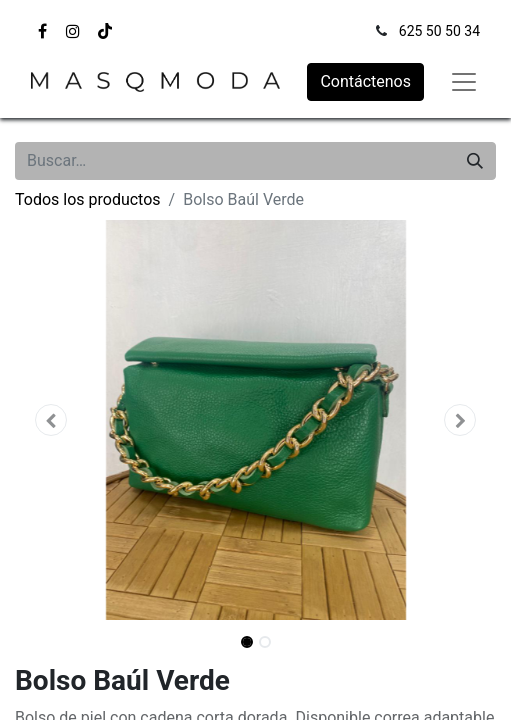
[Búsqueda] (475, 161)
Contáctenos (365, 81)
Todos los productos (88, 199)
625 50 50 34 (439, 31)
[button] (51, 420)
